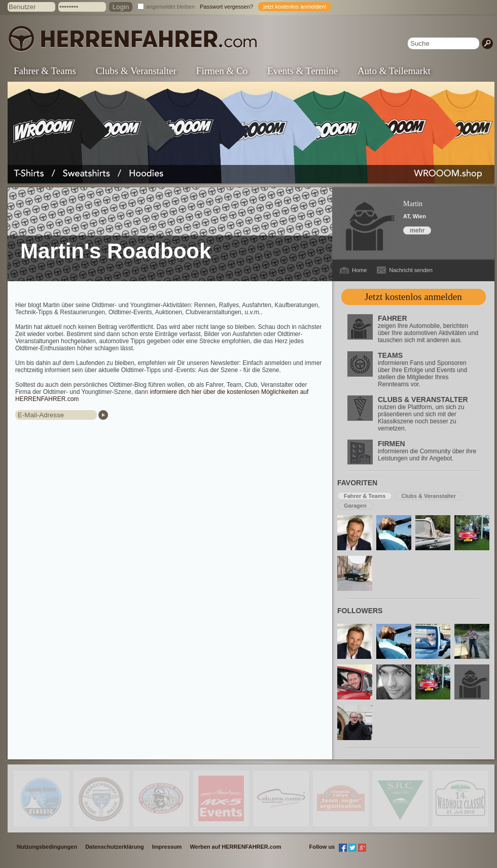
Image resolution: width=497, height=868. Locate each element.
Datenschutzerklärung (115, 847)
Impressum (167, 847)
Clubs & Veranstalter (136, 71)
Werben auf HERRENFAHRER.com (235, 847)
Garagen (355, 506)
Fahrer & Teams (45, 71)
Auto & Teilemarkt (394, 71)
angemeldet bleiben (170, 7)
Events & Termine (303, 71)
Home (359, 270)
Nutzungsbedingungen (47, 847)
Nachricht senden (411, 270)
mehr (417, 230)
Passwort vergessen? (226, 7)
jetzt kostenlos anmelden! (295, 7)
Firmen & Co (222, 71)
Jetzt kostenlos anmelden (413, 297)
